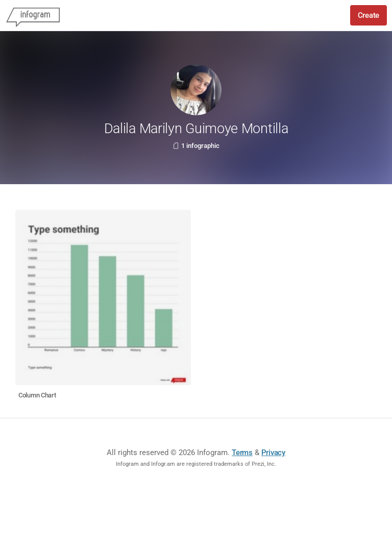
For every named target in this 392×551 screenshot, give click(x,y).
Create (369, 15)
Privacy (273, 453)
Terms (242, 453)
